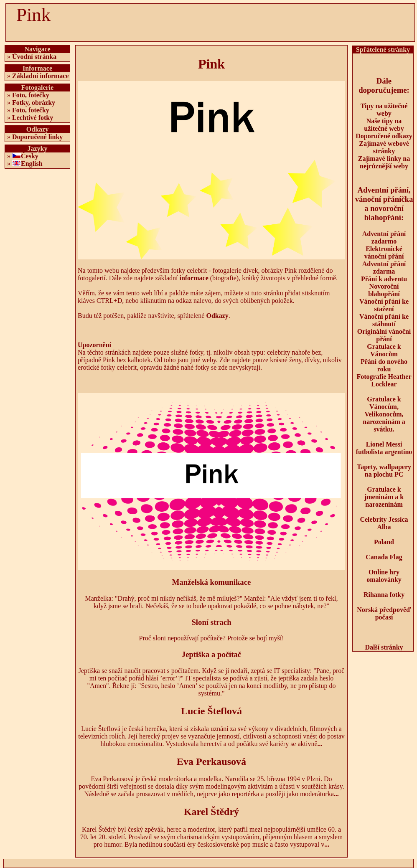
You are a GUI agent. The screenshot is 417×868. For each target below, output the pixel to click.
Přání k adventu (384, 279)
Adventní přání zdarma (384, 268)
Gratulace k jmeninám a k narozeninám (384, 497)
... (320, 744)
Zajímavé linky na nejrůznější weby (384, 162)
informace (194, 278)
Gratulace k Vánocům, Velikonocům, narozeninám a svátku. (384, 414)
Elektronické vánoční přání (384, 253)
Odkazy (217, 316)
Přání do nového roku (384, 365)
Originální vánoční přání (384, 335)
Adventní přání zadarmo (384, 237)
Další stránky (384, 647)
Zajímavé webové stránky (384, 147)
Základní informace (41, 76)
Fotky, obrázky (34, 103)
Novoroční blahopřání (384, 290)
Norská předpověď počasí (384, 613)
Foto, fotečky (31, 95)
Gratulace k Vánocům (384, 350)
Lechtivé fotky (33, 118)
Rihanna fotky (384, 595)
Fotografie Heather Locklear (384, 380)
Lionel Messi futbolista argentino (384, 448)
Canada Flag (384, 557)
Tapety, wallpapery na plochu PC (384, 471)
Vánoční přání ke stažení (384, 305)
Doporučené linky (37, 137)
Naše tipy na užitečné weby (384, 125)
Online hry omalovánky (384, 576)
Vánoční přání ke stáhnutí (384, 320)
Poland (384, 542)
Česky (30, 156)
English (32, 164)
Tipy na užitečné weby (384, 110)
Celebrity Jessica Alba (384, 523)
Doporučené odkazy (384, 136)
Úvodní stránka (34, 57)
